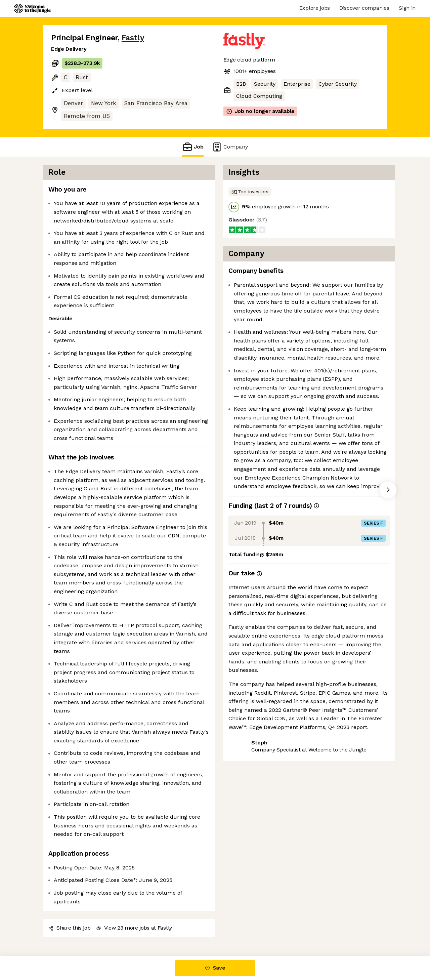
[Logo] (32, 8)
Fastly (133, 38)
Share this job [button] (70, 928)
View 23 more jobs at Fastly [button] (134, 928)
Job (193, 147)
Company (230, 147)
